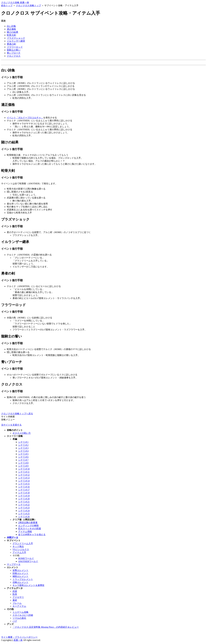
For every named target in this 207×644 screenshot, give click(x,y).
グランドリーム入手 (23, 543)
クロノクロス (14, 56)
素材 (15, 600)
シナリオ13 (24, 478)
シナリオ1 (23, 442)
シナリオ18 (24, 493)
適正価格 (11, 29)
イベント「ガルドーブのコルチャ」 (25, 118)
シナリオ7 (23, 460)
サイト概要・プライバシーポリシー (19, 637)
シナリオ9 (23, 466)
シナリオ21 (24, 502)
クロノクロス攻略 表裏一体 (15, 2)
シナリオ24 (24, 511)
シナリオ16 (24, 487)
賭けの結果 (13, 32)
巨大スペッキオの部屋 (30, 529)
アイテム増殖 (25, 532)
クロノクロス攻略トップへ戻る (17, 414)
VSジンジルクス (21, 549)
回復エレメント (20, 573)
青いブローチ (14, 53)
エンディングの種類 (28, 526)
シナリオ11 (24, 472)
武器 (15, 591)
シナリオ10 (24, 469)
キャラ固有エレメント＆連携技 (28, 585)
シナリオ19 (24, 496)
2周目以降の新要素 (28, 523)
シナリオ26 (24, 517)
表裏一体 (18, 640)
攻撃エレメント (20, 570)
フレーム (17, 603)
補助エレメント (20, 576)
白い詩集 (11, 26)
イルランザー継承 (16, 41)
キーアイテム (19, 606)
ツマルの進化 (19, 618)
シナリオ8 (23, 463)
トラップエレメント (23, 579)
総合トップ (7, 5)
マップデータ (14, 564)
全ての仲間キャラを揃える (32, 535)
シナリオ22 (24, 505)
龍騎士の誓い (14, 50)
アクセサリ (18, 597)
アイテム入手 (19, 552)
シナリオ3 (23, 448)
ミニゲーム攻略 (20, 612)
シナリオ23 (24, 508)
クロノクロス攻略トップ (28, 5)
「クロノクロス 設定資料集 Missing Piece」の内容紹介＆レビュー (46, 627)
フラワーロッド (15, 47)
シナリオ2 (23, 445)
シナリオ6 (23, 457)
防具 (15, 594)
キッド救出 (18, 546)
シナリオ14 (24, 481)
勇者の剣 (11, 44)
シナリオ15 (24, 484)
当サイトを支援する (11, 425)
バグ (15, 621)
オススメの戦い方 (22, 433)
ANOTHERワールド (28, 561)
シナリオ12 (24, 475)
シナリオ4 (23, 451)
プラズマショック (16, 38)
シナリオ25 (24, 514)
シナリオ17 (24, 490)
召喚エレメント (20, 582)
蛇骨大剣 (11, 35)
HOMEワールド (26, 558)
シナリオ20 (24, 499)
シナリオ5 (23, 454)
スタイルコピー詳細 (23, 615)
